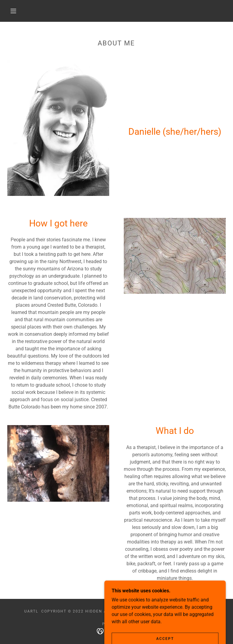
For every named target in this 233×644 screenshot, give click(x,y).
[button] (13, 11)
